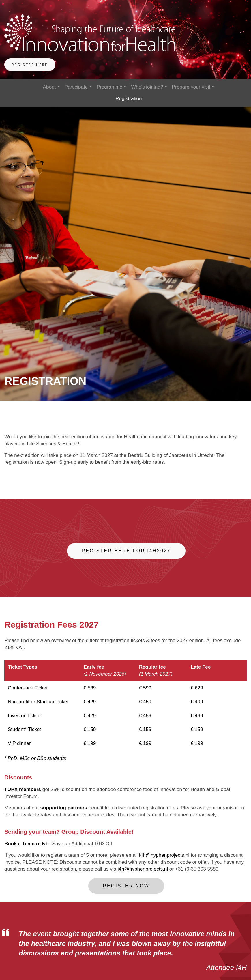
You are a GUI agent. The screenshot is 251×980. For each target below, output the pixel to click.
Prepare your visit (191, 87)
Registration (129, 99)
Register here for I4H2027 (126, 551)
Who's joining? (147, 87)
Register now (126, 886)
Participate (76, 87)
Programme (109, 87)
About (49, 87)
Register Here (30, 65)
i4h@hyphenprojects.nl (164, 855)
